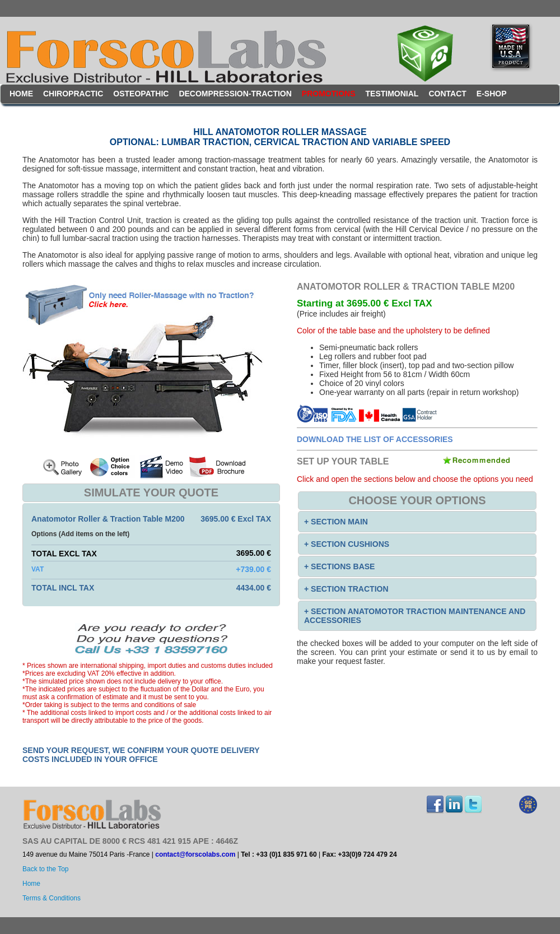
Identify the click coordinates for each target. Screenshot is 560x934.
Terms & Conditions (52, 898)
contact (447, 94)
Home (21, 94)
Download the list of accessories (375, 439)
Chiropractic (73, 94)
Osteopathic (141, 94)
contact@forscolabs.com (195, 854)
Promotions (329, 94)
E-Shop (492, 94)
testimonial (392, 94)
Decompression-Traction (235, 94)
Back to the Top (46, 869)
